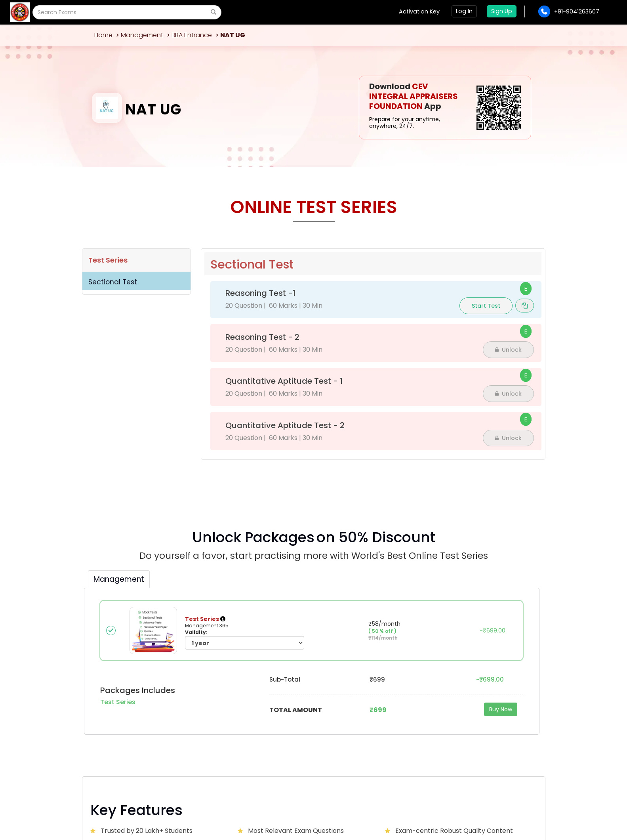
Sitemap (525, 805)
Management (142, 35)
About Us (216, 705)
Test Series (108, 260)
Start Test (486, 306)
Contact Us (296, 705)
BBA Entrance (192, 35)
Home (103, 35)
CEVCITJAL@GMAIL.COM (138, 710)
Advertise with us (381, 705)
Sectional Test (113, 282)
